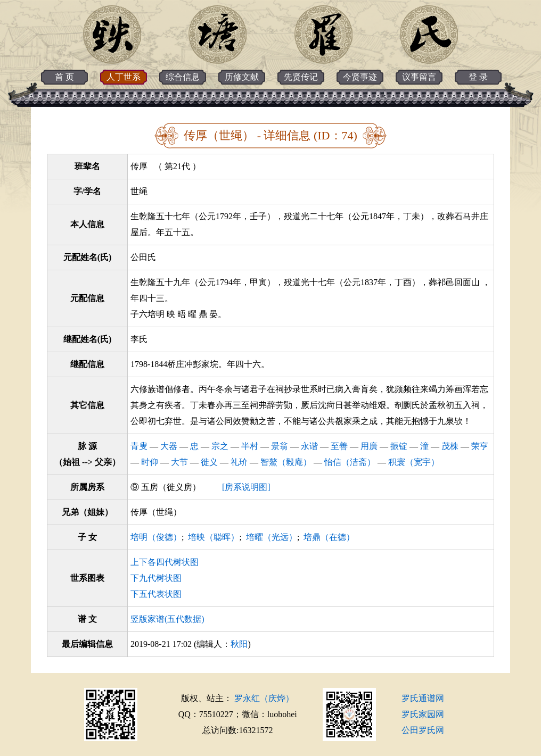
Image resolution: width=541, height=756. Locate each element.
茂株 (450, 446)
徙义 (209, 462)
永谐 (309, 446)
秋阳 (239, 644)
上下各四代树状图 (165, 562)
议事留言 (419, 77)
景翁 (280, 446)
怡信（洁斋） (350, 462)
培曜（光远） (272, 537)
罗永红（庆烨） (264, 698)
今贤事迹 (360, 77)
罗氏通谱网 (423, 698)
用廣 (369, 446)
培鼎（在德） (329, 537)
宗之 (220, 446)
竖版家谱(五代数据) (167, 619)
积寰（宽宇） (414, 462)
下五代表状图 (156, 594)
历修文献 (242, 77)
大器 (169, 446)
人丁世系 (124, 77)
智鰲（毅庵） (286, 462)
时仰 (150, 462)
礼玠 (239, 462)
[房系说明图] (246, 487)
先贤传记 (301, 77)
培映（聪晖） (214, 537)
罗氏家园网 (423, 714)
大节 (179, 462)
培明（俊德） (156, 537)
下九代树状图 (156, 578)
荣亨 (480, 446)
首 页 (64, 77)
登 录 (478, 77)
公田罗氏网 (423, 730)
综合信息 (183, 77)
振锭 (399, 446)
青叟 (139, 446)
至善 (339, 446)
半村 (250, 446)
